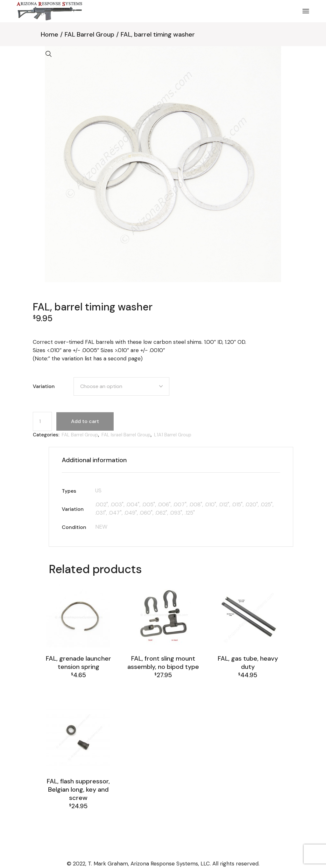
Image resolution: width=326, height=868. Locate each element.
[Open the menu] (306, 11)
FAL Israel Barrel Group (126, 435)
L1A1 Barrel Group (173, 435)
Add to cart (85, 421)
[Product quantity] (42, 421)
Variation (44, 386)
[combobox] (121, 386)
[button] (49, 54)
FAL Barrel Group (80, 435)
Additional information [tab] (94, 460)
